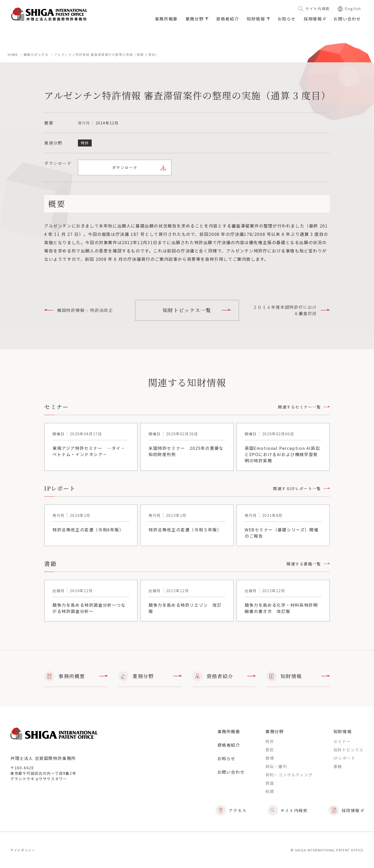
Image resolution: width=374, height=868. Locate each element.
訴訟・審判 (276, 766)
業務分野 (150, 676)
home (13, 54)
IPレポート (345, 758)
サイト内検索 (314, 9)
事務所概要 (166, 19)
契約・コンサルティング (289, 775)
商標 (270, 758)
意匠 (270, 750)
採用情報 (315, 19)
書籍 (338, 766)
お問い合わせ (347, 19)
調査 (270, 783)
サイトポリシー (23, 850)
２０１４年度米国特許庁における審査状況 (291, 310)
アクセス (231, 810)
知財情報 (298, 676)
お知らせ (287, 19)
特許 (270, 741)
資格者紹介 (228, 19)
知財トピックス (36, 54)
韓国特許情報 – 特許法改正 (79, 310)
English (349, 9)
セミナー (342, 741)
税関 (270, 791)
